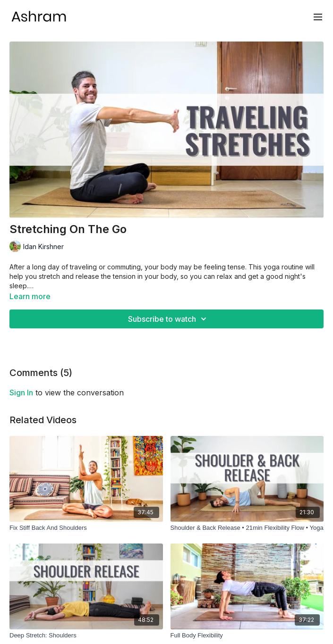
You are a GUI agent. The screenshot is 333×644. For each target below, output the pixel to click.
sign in (21, 393)
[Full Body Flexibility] (247, 636)
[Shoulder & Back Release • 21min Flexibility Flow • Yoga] (247, 528)
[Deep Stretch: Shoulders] (86, 636)
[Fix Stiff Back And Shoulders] (86, 528)
